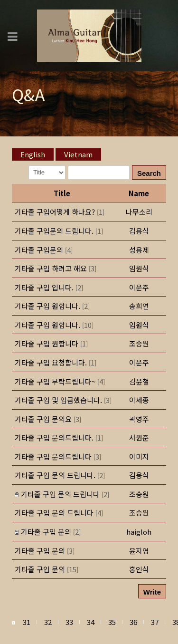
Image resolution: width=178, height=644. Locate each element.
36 (133, 622)
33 (69, 622)
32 (48, 622)
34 (91, 622)
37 (155, 622)
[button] (139, 475)
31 (27, 622)
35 (112, 622)
